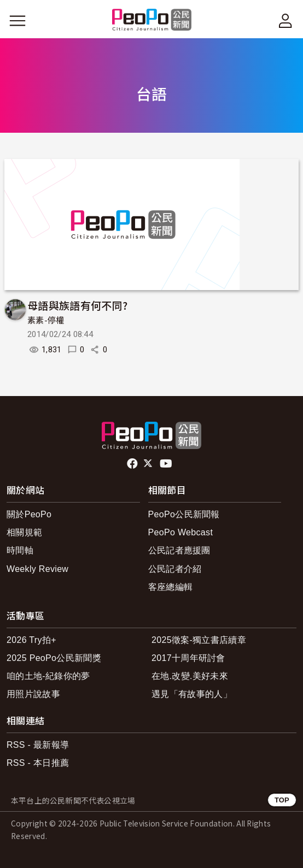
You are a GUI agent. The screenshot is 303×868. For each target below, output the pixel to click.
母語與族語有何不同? (77, 305)
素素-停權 (46, 321)
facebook (133, 464)
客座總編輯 (171, 587)
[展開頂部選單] (285, 21)
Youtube (167, 464)
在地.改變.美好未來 (190, 676)
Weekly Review (37, 569)
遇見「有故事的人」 (192, 694)
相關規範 (24, 532)
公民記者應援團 (179, 550)
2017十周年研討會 (188, 658)
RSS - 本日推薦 (38, 763)
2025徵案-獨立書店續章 (199, 640)
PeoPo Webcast (181, 532)
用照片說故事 (33, 694)
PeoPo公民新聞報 (184, 514)
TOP (282, 800)
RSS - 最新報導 (38, 745)
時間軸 (20, 550)
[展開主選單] (18, 21)
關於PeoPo (29, 514)
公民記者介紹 (175, 569)
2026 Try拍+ (31, 640)
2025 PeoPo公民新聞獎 (54, 658)
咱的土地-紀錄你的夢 (48, 676)
